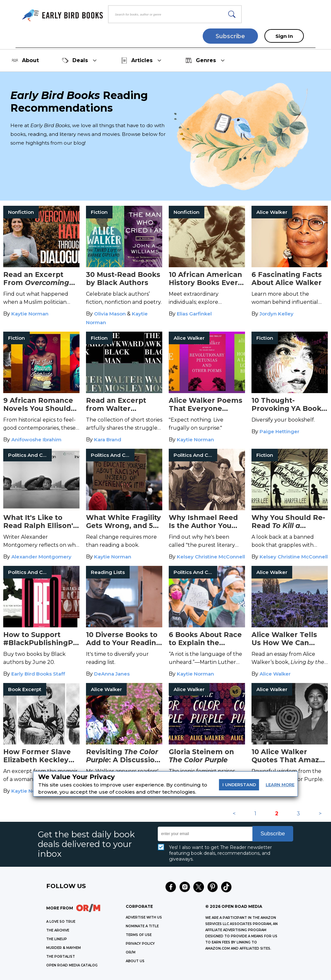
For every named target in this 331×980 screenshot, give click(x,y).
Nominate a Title (142, 926)
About (25, 61)
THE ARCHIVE (58, 930)
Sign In (284, 36)
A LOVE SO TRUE (61, 922)
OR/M (131, 952)
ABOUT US (135, 961)
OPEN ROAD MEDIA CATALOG (72, 965)
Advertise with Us (144, 917)
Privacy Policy (140, 944)
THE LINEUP (57, 939)
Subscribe (230, 36)
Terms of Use (139, 935)
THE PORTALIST (61, 957)
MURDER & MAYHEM (64, 948)
